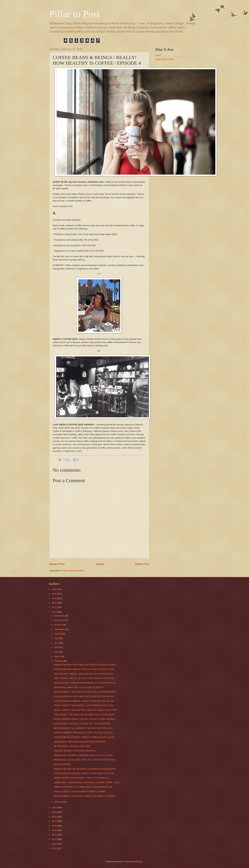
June (57, 643)
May (57, 647)
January (58, 802)
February (59, 661)
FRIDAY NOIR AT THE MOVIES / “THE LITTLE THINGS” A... (82, 778)
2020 (54, 808)
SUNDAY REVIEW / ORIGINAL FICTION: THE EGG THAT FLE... (84, 733)
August (58, 634)
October (58, 625)
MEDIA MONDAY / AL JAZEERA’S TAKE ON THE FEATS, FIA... (84, 728)
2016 (54, 826)
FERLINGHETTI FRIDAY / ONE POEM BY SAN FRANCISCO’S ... (85, 674)
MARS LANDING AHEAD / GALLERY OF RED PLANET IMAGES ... (86, 719)
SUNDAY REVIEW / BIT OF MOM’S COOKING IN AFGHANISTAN (85, 769)
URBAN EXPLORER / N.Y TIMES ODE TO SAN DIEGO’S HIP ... (84, 787)
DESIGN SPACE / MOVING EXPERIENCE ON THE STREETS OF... (86, 683)
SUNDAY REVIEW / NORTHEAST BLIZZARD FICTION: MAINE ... (85, 696)
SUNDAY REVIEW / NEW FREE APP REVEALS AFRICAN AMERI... (86, 665)
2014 (54, 835)
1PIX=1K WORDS (62, 764)
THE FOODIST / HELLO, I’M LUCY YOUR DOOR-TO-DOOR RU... (85, 678)
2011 (54, 848)
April (57, 652)
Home (100, 564)
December (59, 616)
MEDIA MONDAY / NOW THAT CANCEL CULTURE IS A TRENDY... (86, 796)
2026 (54, 589)
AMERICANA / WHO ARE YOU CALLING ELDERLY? (79, 687)
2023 (54, 603)
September (60, 629)
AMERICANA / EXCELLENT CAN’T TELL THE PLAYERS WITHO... (85, 760)
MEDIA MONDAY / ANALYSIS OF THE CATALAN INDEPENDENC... (86, 692)
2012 (54, 844)
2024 (54, 598)
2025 (54, 594)
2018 (54, 817)
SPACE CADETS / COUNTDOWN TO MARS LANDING (80, 791)
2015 (54, 830)
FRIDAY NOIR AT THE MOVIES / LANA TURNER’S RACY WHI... (84, 705)
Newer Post (57, 564)
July (56, 638)
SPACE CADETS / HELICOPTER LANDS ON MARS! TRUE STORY (86, 710)
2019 (54, 812)
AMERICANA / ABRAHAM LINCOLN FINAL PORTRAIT (80, 742)
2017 (54, 821)
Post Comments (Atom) (73, 571)
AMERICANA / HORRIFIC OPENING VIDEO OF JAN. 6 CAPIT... (84, 755)
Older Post (142, 564)
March (57, 656)
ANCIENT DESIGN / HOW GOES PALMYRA (75, 751)
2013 (54, 839)
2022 (54, 607)
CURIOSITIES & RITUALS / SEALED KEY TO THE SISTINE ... (83, 724)
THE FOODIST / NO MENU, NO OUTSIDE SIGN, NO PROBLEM (84, 715)
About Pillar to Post (165, 59)
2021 (54, 612)
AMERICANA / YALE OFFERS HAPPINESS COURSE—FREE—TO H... (87, 782)
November (59, 620)
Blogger (139, 862)
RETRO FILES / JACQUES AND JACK (72, 746)
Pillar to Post (75, 14)
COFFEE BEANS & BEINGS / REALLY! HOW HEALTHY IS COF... (85, 669)
